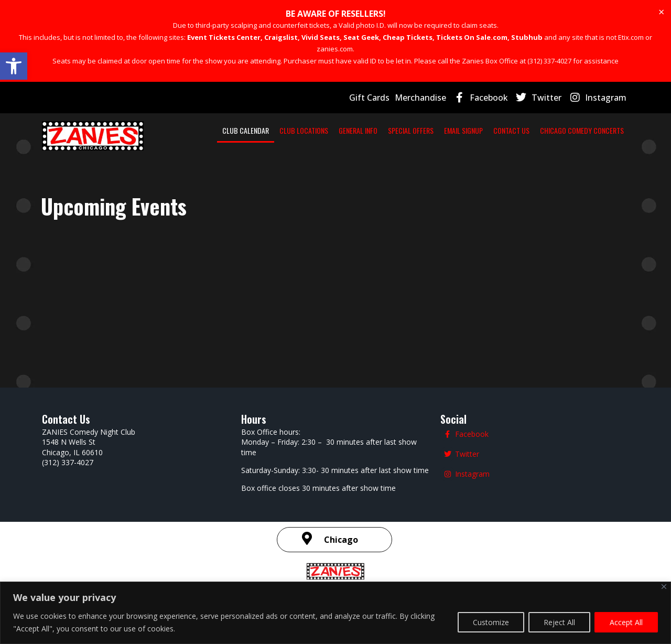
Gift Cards (369, 98)
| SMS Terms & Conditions (493, 499)
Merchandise (420, 98)
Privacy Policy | (325, 500)
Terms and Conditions (392, 500)
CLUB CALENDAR (246, 130)
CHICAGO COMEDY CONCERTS (582, 130)
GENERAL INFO (358, 130)
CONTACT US (511, 130)
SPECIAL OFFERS (411, 130)
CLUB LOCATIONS (304, 130)
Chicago (341, 444)
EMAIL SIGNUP (463, 130)
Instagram (606, 98)
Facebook (489, 98)
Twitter (546, 98)
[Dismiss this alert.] (661, 12)
